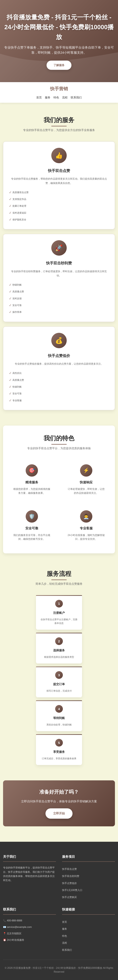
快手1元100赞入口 (72, 890)
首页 (39, 98)
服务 (48, 98)
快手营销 (59, 89)
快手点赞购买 (69, 897)
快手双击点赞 (69, 869)
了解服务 (59, 65)
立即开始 (59, 813)
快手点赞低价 (69, 883)
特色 (56, 98)
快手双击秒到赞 (71, 876)
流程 (65, 98)
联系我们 (76, 98)
